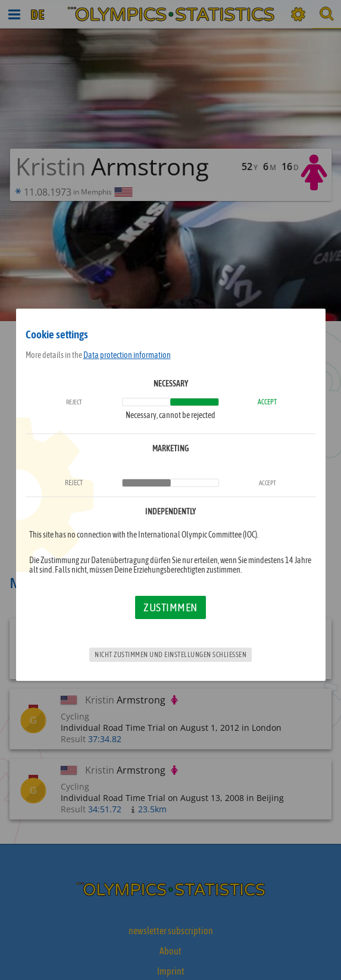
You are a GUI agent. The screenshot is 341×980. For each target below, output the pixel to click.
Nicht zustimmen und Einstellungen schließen (170, 655)
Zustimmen (170, 607)
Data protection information (127, 355)
